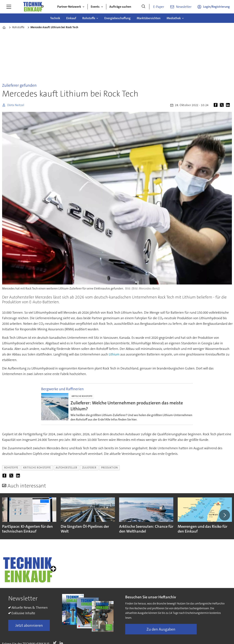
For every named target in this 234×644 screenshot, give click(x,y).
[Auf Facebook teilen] (216, 105)
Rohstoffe (89, 18)
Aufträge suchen (120, 7)
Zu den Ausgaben (161, 629)
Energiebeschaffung (117, 18)
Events (95, 7)
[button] (224, 515)
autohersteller (67, 468)
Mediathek (174, 18)
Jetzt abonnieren (29, 625)
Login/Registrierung (216, 7)
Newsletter (184, 7)
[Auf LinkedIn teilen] (229, 105)
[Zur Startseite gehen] (33, 7)
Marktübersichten (149, 18)
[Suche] (143, 7)
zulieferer (89, 468)
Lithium (114, 354)
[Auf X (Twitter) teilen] (223, 105)
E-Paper (159, 7)
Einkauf (71, 18)
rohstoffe (11, 468)
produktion (109, 468)
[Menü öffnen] (9, 7)
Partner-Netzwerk (69, 7)
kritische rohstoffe (37, 468)
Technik (55, 18)
